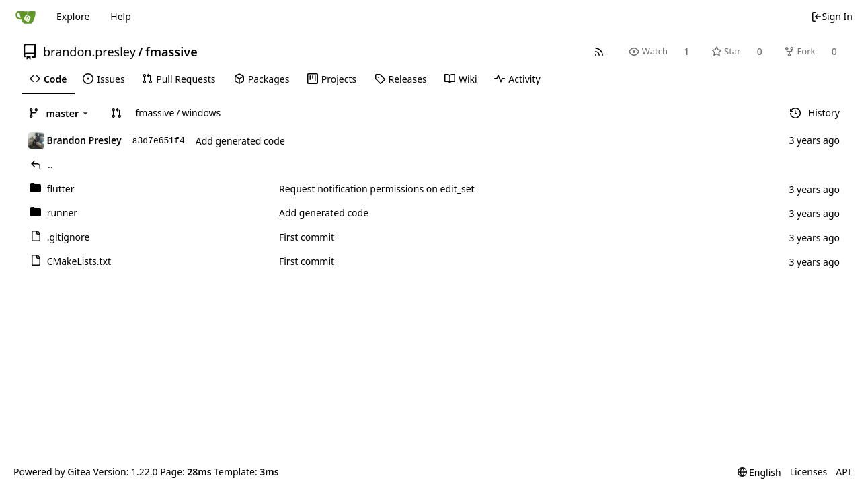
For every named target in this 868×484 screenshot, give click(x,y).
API (843, 472)
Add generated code (240, 141)
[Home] (26, 17)
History (815, 113)
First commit (307, 237)
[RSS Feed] (599, 51)
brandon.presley (89, 52)
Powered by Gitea (52, 472)
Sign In (832, 16)
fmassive (171, 52)
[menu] (759, 472)
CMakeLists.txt (79, 261)
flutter (61, 189)
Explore (73, 16)
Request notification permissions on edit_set (377, 189)
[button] (116, 113)
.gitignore (69, 237)
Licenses (809, 472)
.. (50, 164)
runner (62, 213)
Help (121, 16)
